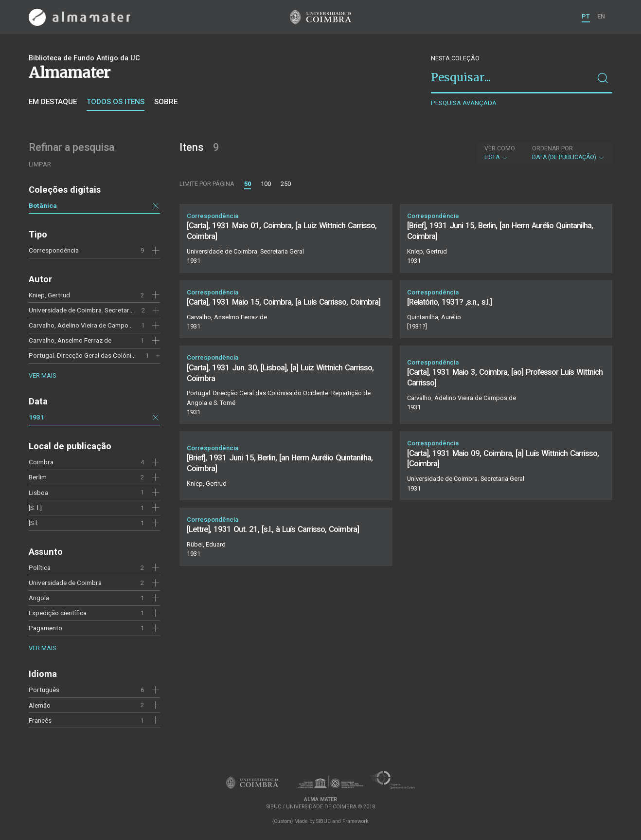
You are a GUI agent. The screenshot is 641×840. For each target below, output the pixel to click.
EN (601, 16)
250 (286, 184)
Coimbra (41, 462)
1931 (36, 417)
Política (40, 567)
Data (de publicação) (569, 153)
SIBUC (323, 821)
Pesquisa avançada (464, 103)
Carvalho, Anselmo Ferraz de (70, 340)
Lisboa (38, 493)
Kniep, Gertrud (49, 295)
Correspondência (54, 250)
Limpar (40, 164)
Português (44, 690)
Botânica (43, 205)
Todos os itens (116, 102)
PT (586, 16)
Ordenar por (552, 148)
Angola (39, 598)
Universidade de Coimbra (65, 583)
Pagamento (45, 628)
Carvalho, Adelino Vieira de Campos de (85, 325)
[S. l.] (35, 508)
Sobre (166, 102)
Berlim (38, 477)
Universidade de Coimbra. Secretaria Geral (90, 310)
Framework (356, 821)
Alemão (40, 705)
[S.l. (34, 523)
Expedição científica (58, 613)
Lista (500, 153)
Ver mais (42, 375)
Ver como (500, 148)
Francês (40, 720)
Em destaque (53, 102)
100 (266, 184)
